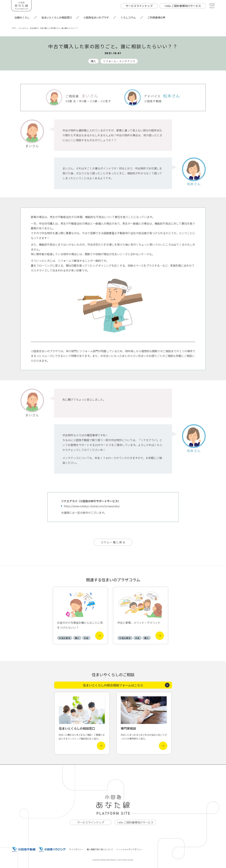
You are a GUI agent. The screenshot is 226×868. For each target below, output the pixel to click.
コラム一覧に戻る (113, 542)
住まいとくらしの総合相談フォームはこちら (126, 685)
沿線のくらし (22, 17)
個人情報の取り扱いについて (100, 849)
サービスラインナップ (91, 822)
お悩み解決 (34, 28)
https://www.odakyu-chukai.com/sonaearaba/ (92, 506)
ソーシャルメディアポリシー (129, 849)
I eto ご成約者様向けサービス (135, 822)
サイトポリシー (76, 849)
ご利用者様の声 (156, 17)
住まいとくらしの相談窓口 (57, 17)
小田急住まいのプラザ (96, 17)
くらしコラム (128, 17)
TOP (14, 28)
